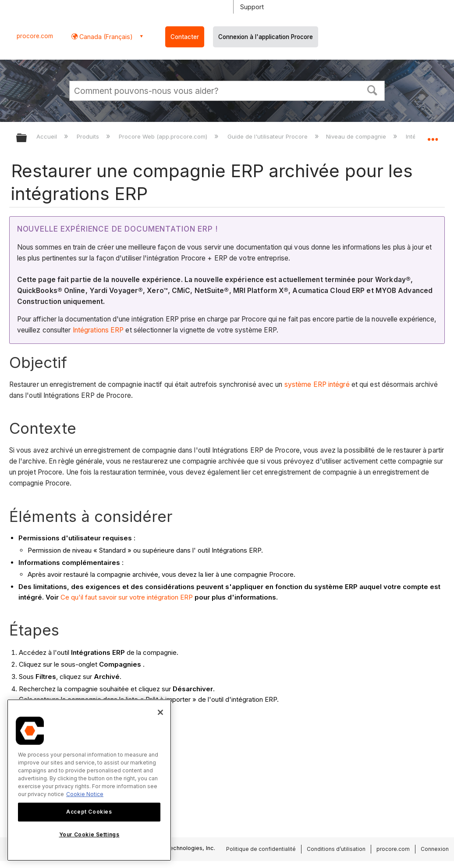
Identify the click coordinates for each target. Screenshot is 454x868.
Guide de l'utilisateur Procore (268, 136)
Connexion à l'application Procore (266, 37)
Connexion (435, 849)
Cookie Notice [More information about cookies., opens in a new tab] (85, 794)
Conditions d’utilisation (336, 849)
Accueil (48, 136)
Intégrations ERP (98, 330)
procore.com (35, 36)
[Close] (160, 712)
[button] (372, 89)
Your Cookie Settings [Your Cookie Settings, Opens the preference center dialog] (89, 834)
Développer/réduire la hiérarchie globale (27, 138)
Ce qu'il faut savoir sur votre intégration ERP (127, 597)
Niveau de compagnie (357, 136)
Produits (89, 136)
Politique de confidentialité (261, 849)
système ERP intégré (317, 384)
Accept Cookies (89, 812)
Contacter (185, 37)
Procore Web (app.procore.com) (164, 136)
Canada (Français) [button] (105, 37)
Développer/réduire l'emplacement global (433, 135)
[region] (89, 780)
